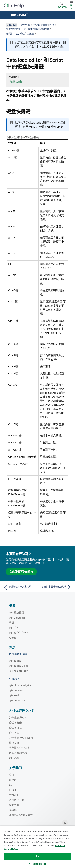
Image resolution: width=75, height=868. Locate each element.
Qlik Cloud (19, 15)
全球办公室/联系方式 (21, 815)
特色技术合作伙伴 (19, 748)
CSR (11, 785)
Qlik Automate (17, 700)
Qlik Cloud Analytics (20, 685)
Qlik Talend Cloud (19, 666)
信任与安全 (15, 723)
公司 (11, 775)
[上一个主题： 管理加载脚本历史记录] (20, 587)
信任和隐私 (15, 728)
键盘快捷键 (16, 82)
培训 (11, 623)
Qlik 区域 (14, 758)
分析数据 (25, 25)
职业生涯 (14, 805)
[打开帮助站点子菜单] (5, 15)
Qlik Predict (15, 695)
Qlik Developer (17, 618)
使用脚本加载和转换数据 (36, 29)
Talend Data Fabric (19, 671)
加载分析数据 (13, 29)
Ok (37, 856)
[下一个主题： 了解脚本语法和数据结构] (55, 587)
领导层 (13, 780)
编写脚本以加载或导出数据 (20, 34)
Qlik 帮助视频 (16, 613)
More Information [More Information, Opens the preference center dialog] (37, 864)
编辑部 (13, 810)
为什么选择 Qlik (18, 718)
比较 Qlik (14, 743)
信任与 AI (14, 733)
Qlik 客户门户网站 (19, 633)
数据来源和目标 (18, 753)
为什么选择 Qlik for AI (21, 738)
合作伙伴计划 (17, 800)
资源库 (13, 638)
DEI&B (12, 790)
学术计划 (14, 795)
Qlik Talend (15, 661)
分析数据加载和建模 (44, 25)
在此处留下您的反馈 (21, 572)
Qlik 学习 (14, 628)
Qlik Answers (16, 690)
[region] (37, 847)
